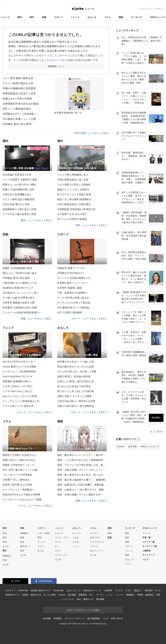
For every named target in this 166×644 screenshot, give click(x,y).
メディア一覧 (149, 542)
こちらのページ (53, 60)
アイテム (119, 590)
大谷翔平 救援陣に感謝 (70, 288)
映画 (22, 537)
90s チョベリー (97, 551)
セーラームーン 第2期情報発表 (19, 371)
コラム (107, 17)
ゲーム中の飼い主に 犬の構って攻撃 (77, 371)
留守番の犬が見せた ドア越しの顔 (76, 362)
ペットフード (68, 599)
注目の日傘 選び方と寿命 (16, 204)
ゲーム (58, 542)
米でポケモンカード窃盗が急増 (74, 194)
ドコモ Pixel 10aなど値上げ (17, 391)
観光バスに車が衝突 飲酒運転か (74, 199)
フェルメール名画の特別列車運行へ (22, 312)
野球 (40, 537)
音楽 (22, 542)
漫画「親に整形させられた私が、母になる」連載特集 (82, 475)
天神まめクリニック (92, 590)
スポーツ (59, 17)
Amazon (121, 446)
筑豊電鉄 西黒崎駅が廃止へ (17, 381)
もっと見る (157, 431)
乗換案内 (130, 595)
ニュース (5, 17)
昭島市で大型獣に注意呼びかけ (19, 455)
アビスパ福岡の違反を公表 (18, 83)
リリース (147, 533)
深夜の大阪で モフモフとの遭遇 (74, 396)
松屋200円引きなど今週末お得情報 (21, 494)
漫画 (121, 17)
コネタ (76, 537)
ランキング (136, 17)
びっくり (77, 533)
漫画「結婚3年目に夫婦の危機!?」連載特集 (81, 485)
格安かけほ (36, 595)
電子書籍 (100, 599)
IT (56, 546)
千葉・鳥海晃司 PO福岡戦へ (73, 293)
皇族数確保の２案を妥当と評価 (19, 209)
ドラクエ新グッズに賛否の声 (18, 406)
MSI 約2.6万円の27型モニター (19, 362)
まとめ (6, 546)
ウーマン (100, 595)
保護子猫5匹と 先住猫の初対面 (74, 376)
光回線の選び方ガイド (41, 590)
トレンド (75, 17)
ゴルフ (41, 546)
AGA (79, 599)
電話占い (138, 590)
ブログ (129, 590)
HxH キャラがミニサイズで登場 (20, 396)
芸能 (44, 17)
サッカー (42, 542)
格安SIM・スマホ (153, 590)
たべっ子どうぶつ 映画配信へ (19, 490)
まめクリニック (73, 590)
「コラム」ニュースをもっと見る (34, 506)
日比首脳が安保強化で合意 (17, 175)
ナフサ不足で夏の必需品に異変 (19, 214)
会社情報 (47, 618)
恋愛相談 (83, 595)
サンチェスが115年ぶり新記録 (74, 303)
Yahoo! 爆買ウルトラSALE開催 (19, 367)
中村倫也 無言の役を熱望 (16, 278)
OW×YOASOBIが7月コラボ (17, 376)
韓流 (22, 551)
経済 (5, 537)
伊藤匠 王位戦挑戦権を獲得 (17, 268)
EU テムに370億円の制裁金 (72, 219)
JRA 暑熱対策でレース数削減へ (74, 308)
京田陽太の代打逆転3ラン (71, 273)
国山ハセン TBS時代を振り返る (20, 273)
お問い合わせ (117, 618)
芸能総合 (24, 533)
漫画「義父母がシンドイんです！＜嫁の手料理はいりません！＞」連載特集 (82, 455)
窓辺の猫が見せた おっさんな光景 (76, 367)
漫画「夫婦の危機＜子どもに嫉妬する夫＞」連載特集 (82, 494)
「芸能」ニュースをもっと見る (35, 319)
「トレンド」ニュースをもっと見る (33, 412)
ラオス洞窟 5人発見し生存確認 (74, 185)
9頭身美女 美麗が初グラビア (18, 288)
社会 (5, 533)
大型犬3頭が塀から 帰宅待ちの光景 (76, 401)
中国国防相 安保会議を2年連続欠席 (76, 209)
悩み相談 (72, 595)
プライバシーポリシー (75, 618)
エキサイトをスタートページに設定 (83, 610)
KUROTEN (23, 590)
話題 (110, 537)
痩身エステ (88, 599)
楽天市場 (132, 446)
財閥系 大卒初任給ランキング (19, 465)
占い (91, 595)
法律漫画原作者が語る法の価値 (21, 104)
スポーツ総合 (44, 533)
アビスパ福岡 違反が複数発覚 (19, 199)
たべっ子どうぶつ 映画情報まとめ (21, 401)
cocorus (62, 595)
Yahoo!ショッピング (150, 446)
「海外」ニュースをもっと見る (90, 225)
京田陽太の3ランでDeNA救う (19, 114)
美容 (158, 595)
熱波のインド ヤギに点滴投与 (73, 189)
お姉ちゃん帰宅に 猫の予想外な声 (76, 381)
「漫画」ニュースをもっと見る (90, 501)
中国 (5, 560)
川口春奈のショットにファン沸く (21, 293)
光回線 (25, 595)
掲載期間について (56, 66)
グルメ (58, 551)
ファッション (61, 555)
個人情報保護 (93, 618)
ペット (76, 546)
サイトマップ (149, 555)
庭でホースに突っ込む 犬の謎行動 (76, 391)
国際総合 (7, 556)
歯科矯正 (150, 595)
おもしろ (92, 17)
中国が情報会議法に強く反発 (73, 180)
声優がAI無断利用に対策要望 (19, 88)
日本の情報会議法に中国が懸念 (74, 204)
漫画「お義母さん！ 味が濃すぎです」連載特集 (82, 490)
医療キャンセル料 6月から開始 (19, 185)
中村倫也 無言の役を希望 (17, 124)
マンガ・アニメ (62, 537)
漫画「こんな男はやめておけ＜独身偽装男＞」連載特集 (82, 460)
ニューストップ (145, 9)
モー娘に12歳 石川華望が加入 (19, 298)
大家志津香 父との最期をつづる (20, 283)
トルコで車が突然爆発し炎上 (73, 175)
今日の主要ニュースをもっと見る (92, 133)
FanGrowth (59, 590)
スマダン (94, 533)
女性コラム (95, 537)
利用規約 (58, 618)
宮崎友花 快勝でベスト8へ (71, 268)
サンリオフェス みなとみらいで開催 (22, 499)
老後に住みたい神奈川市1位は (19, 460)
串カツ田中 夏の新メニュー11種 (20, 470)
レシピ (110, 595)
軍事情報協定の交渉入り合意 (19, 93)
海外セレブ (25, 546)
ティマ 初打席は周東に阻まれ (73, 298)
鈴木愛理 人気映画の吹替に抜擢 (20, 308)
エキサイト (160, 9)
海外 (32, 17)
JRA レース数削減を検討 (17, 109)
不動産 (140, 595)
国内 (20, 17)
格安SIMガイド (12, 595)
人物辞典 (146, 551)
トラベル (94, 546)
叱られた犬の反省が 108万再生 (74, 386)
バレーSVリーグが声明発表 (17, 475)
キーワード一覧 (150, 546)
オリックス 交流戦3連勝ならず (74, 278)
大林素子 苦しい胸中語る (16, 480)
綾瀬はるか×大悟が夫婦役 (17, 99)
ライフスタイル (97, 542)
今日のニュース (158, 17)
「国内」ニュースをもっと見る (35, 220)
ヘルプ (145, 559)
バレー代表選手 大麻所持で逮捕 (20, 180)
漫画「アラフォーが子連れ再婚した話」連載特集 (82, 465)
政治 (5, 542)
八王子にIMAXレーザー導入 (17, 386)
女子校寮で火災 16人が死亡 (72, 214)
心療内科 (108, 590)
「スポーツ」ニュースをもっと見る (88, 319)
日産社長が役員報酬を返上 (17, 194)
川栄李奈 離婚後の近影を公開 (19, 303)
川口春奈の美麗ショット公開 (19, 119)
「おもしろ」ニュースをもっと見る (88, 412)
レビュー (59, 533)
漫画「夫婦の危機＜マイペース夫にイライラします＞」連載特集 (82, 470)
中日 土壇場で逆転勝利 (70, 312)
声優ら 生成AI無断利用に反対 (18, 189)
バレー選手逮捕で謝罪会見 (18, 78)
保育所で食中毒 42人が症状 (17, 485)
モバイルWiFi (50, 595)
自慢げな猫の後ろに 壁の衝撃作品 (76, 406)
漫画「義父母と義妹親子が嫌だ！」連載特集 (81, 480)
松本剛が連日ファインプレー (73, 283)
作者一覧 (146, 537)
